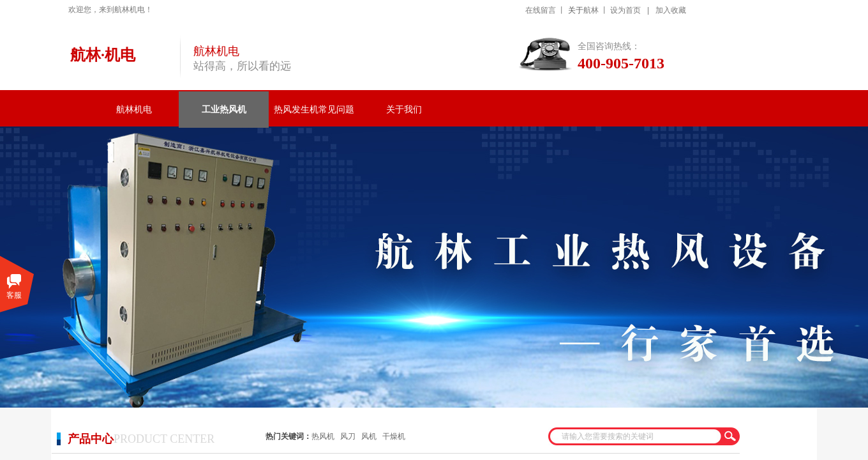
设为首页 (625, 10)
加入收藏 (671, 10)
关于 (576, 10)
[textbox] (636, 436)
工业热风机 (224, 110)
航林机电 (134, 110)
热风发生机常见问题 (314, 110)
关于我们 (404, 110)
